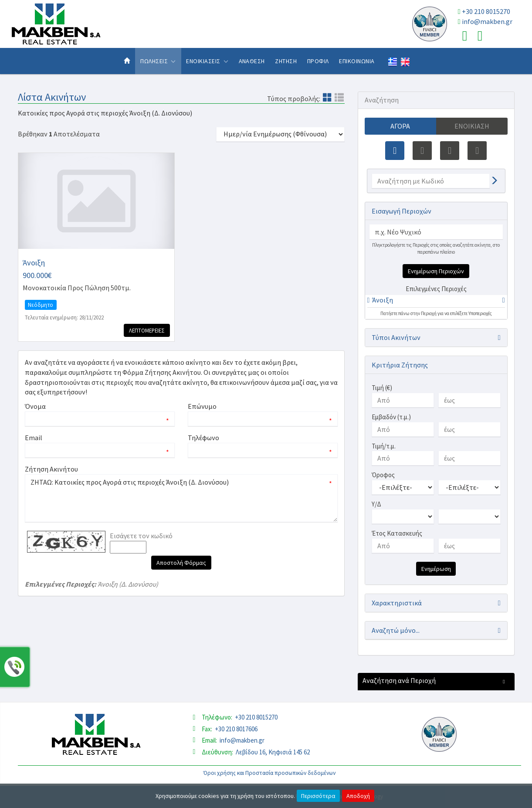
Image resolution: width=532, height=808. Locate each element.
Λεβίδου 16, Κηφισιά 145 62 (273, 752)
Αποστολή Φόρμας (181, 563)
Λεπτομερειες (147, 330)
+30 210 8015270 (486, 11)
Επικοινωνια (357, 61)
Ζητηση (286, 61)
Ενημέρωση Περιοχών (436, 271)
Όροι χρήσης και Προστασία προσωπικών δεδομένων (269, 773)
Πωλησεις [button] (158, 61)
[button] (380, 300)
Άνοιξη (383, 300)
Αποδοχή (358, 796)
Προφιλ (318, 61)
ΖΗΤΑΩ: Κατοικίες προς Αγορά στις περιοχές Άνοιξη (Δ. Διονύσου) (181, 498)
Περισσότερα (318, 796)
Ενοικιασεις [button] (207, 61)
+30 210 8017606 (236, 729)
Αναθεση (252, 61)
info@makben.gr (487, 21)
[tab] (436, 301)
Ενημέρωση (436, 569)
